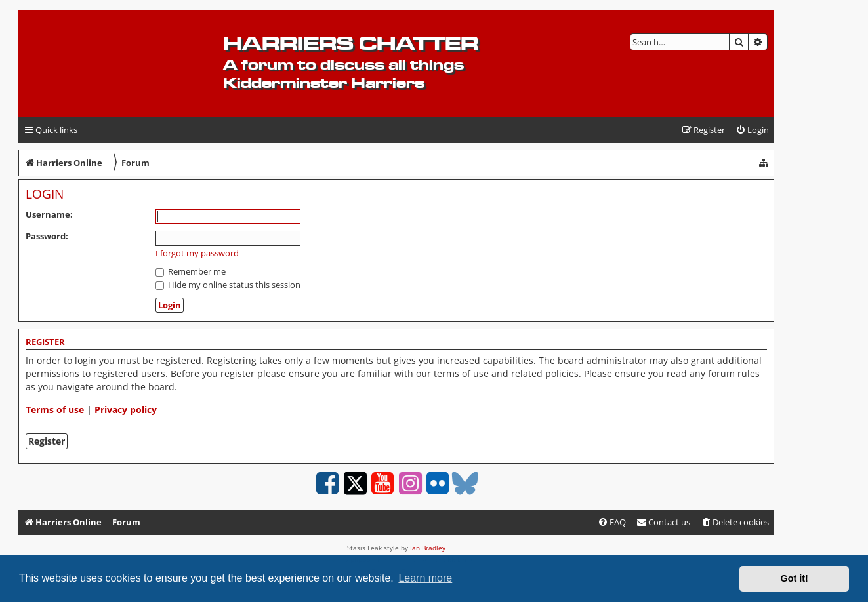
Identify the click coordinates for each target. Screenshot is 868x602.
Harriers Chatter (351, 43)
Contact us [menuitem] (663, 522)
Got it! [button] (795, 578)
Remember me (191, 271)
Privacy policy (126, 410)
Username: (49, 214)
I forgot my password (197, 253)
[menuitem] (752, 130)
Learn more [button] (425, 578)
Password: (47, 236)
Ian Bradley (428, 548)
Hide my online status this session (228, 285)
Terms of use (55, 410)
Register (47, 441)
